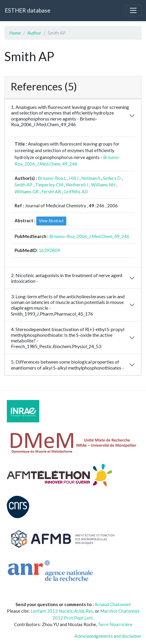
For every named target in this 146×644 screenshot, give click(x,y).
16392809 (49, 250)
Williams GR (27, 191)
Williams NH (103, 185)
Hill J (74, 178)
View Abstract (51, 221)
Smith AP (23, 185)
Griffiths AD (76, 191)
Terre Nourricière (115, 624)
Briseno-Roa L (52, 178)
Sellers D (112, 178)
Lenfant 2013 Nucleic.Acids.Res (62, 611)
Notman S (91, 178)
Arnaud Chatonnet (113, 604)
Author (34, 33)
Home (15, 33)
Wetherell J (77, 185)
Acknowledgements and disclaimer (108, 636)
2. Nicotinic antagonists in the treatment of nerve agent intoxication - (67, 278)
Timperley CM (49, 185)
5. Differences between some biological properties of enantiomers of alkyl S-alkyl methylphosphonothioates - (67, 365)
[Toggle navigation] (133, 10)
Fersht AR (51, 191)
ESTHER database (28, 10)
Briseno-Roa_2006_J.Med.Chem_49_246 (89, 236)
